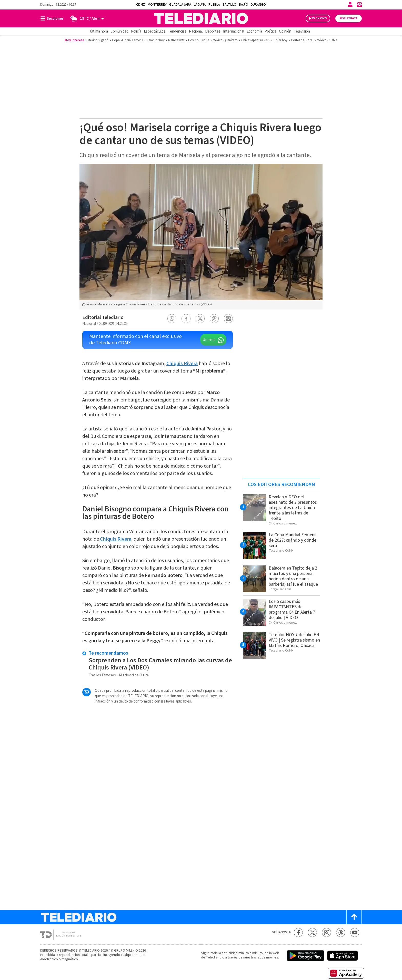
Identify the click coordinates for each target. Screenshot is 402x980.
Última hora (99, 31)
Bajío (244, 5)
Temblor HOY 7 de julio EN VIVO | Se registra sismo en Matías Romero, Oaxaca (294, 640)
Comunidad (119, 31)
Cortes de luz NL (302, 40)
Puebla (214, 5)
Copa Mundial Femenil (128, 40)
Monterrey (157, 5)
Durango (258, 5)
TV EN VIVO (319, 18)
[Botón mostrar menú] (53, 18)
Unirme (209, 340)
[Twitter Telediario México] (312, 932)
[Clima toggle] (86, 18)
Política (270, 31)
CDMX (141, 5)
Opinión (285, 31)
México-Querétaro (225, 40)
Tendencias (177, 31)
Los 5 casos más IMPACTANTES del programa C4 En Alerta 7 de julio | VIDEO (292, 610)
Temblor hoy (156, 40)
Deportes (213, 31)
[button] (172, 319)
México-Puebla (327, 40)
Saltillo (229, 5)
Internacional (234, 31)
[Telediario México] (201, 18)
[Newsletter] (359, 6)
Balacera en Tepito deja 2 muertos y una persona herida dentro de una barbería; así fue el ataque (293, 576)
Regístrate (349, 18)
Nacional (196, 31)
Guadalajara (180, 5)
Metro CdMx (176, 40)
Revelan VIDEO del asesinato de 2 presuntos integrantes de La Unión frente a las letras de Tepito (293, 508)
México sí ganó (98, 40)
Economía (254, 31)
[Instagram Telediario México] (326, 932)
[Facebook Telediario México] (298, 932)
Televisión (302, 31)
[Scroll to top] (354, 917)
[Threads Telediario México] (341, 932)
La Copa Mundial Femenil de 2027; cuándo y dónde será (293, 540)
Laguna (200, 5)
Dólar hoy (280, 40)
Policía (136, 31)
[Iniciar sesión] (350, 4)
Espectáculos (155, 31)
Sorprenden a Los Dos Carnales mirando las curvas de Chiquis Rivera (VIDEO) (160, 664)
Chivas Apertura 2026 (256, 40)
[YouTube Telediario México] (355, 932)
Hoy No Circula (199, 40)
